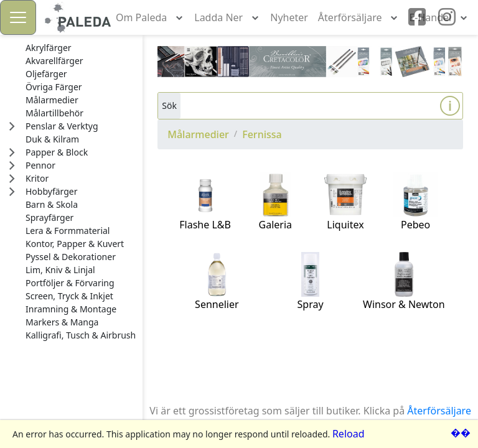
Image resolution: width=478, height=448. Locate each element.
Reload (349, 434)
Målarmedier (198, 134)
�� (461, 432)
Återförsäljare (439, 411)
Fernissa (262, 134)
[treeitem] (81, 48)
